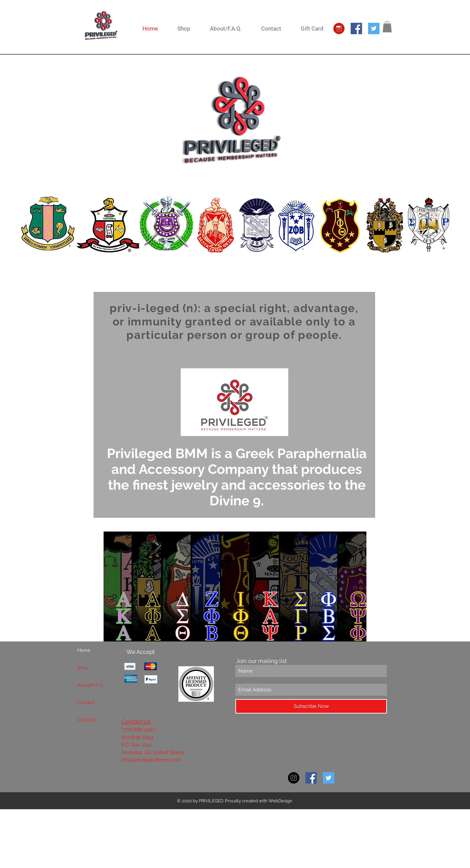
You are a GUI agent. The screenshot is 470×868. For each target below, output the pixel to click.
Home (84, 650)
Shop (83, 668)
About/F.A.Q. (91, 685)
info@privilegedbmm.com (151, 760)
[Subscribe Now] (311, 706)
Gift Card (87, 720)
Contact (86, 702)
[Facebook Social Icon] (356, 28)
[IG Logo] (339, 28)
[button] (387, 27)
